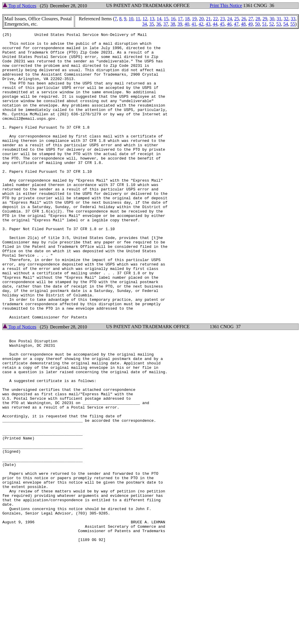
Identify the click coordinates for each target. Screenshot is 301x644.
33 (293, 19)
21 (208, 19)
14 (159, 19)
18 (187, 19)
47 (236, 24)
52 (272, 24)
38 (173, 24)
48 (243, 24)
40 (187, 24)
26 (244, 19)
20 (201, 19)
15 (166, 19)
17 (180, 19)
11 (138, 19)
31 (279, 19)
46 (229, 24)
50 (257, 24)
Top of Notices (20, 6)
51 (265, 24)
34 (145, 24)
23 (223, 19)
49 (250, 24)
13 (152, 19)
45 (222, 24)
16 (173, 19)
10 (131, 19)
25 (237, 19)
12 (145, 19)
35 (152, 24)
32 (286, 19)
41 (194, 24)
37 (166, 24)
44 (215, 24)
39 (180, 24)
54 (286, 24)
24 (230, 19)
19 (194, 19)
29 (265, 19)
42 (201, 24)
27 (251, 19)
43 (208, 24)
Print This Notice (226, 5)
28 (258, 19)
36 (159, 24)
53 (279, 24)
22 (215, 19)
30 (272, 19)
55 (293, 24)
